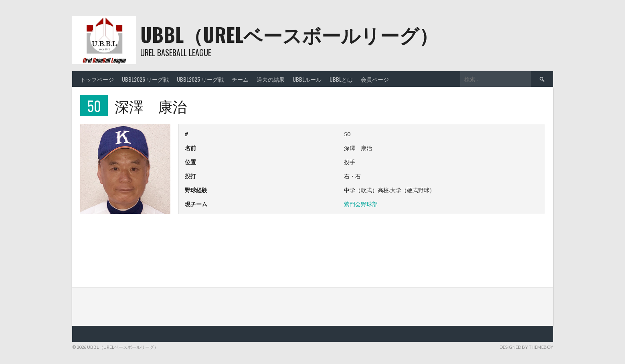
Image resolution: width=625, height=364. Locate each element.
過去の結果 (271, 79)
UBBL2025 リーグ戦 (200, 79)
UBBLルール (307, 79)
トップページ (97, 79)
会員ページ (375, 79)
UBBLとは (341, 79)
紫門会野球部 (361, 204)
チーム (240, 79)
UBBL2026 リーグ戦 (145, 79)
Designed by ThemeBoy (526, 347)
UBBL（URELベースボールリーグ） (289, 34)
